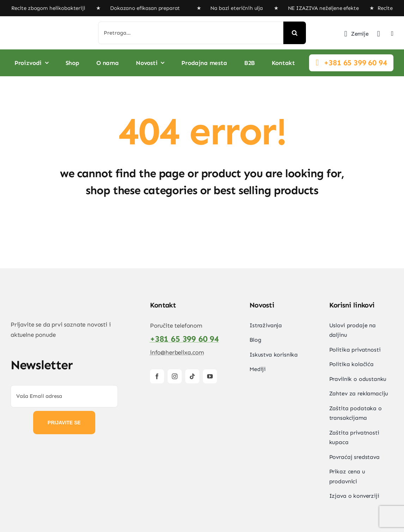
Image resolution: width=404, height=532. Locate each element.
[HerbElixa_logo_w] (44, 29)
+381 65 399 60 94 (355, 63)
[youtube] (210, 376)
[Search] (295, 33)
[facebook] (157, 376)
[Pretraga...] (191, 33)
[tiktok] (192, 376)
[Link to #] (317, 62)
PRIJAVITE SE (64, 423)
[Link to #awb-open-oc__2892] (392, 34)
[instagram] (175, 376)
